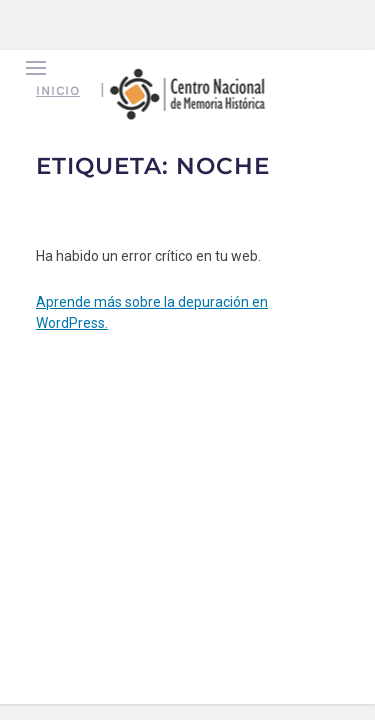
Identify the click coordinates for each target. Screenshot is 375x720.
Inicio (58, 91)
